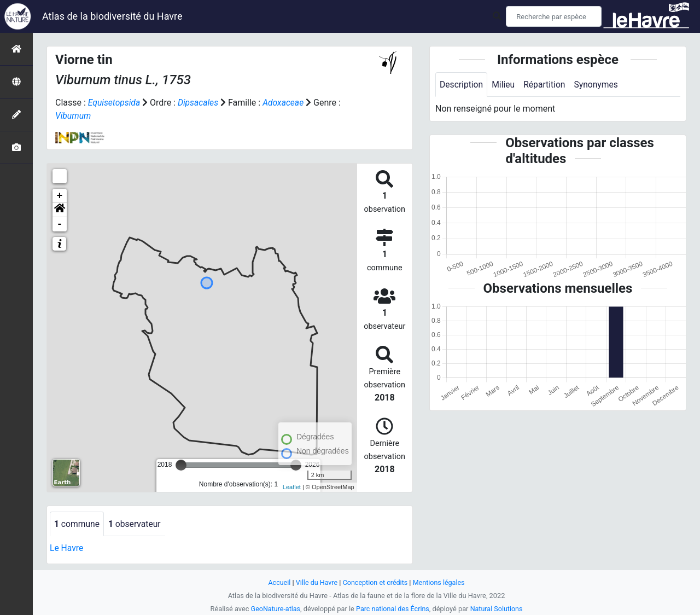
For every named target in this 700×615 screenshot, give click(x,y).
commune (77, 524)
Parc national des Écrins (393, 609)
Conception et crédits (375, 582)
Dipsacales (200, 103)
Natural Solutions (498, 609)
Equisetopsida (115, 103)
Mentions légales (440, 582)
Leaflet (292, 487)
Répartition (546, 85)
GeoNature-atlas (274, 609)
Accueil (278, 582)
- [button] (60, 224)
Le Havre (67, 549)
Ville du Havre (316, 582)
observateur (136, 524)
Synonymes (599, 85)
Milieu (504, 85)
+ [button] (60, 196)
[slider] (181, 465)
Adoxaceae (286, 103)
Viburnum (74, 116)
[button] (60, 210)
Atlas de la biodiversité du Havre (112, 16)
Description (462, 85)
